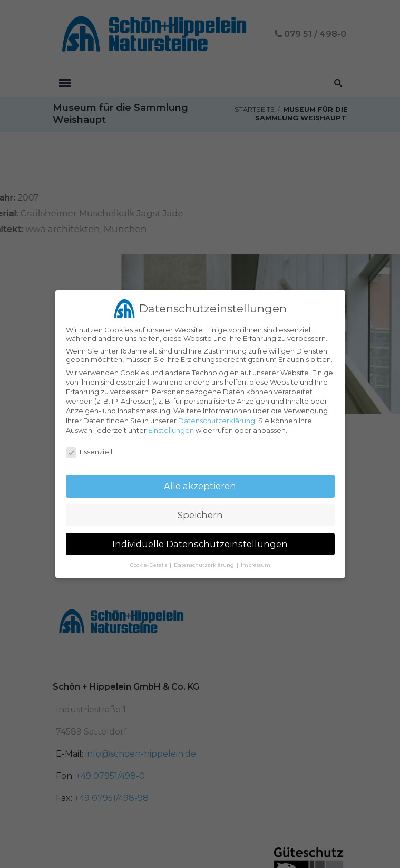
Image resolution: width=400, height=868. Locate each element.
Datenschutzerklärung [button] (205, 561)
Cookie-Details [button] (149, 561)
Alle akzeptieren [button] (200, 482)
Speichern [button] (200, 511)
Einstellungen (171, 426)
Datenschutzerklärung (217, 416)
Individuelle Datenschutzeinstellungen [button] (200, 540)
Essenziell (89, 448)
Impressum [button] (256, 561)
